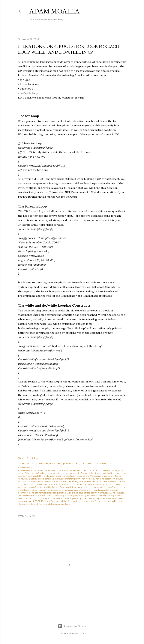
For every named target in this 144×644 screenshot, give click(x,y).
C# (34, 463)
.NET (28, 463)
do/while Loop (57, 463)
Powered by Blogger (72, 626)
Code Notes (42, 463)
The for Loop (73, 463)
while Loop (106, 463)
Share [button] (21, 458)
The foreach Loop (90, 463)
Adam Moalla (54, 11)
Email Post (33, 458)
